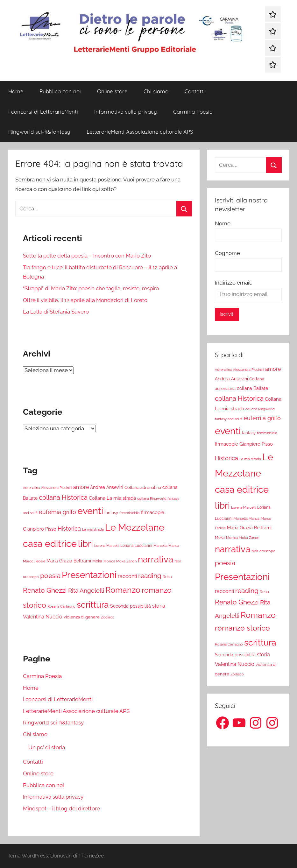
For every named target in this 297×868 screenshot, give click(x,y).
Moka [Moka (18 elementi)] (97, 561)
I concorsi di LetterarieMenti (43, 112)
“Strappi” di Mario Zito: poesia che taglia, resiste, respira (91, 288)
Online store (112, 91)
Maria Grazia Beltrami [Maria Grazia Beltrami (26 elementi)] (69, 561)
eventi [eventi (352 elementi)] (90, 511)
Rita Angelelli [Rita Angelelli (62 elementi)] (86, 591)
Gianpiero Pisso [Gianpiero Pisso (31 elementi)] (40, 529)
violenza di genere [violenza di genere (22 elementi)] (82, 617)
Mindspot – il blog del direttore (61, 808)
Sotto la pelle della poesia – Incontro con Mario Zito (87, 256)
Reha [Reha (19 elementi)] (167, 577)
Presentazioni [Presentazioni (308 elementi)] (89, 575)
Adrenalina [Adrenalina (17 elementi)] (31, 488)
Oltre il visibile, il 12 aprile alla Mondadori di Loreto (85, 300)
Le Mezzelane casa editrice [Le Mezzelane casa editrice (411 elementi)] (244, 473)
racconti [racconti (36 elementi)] (127, 576)
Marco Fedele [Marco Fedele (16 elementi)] (34, 561)
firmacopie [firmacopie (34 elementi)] (153, 512)
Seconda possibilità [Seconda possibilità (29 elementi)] (131, 606)
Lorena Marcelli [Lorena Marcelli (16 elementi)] (107, 546)
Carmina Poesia (193, 112)
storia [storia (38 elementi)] (159, 606)
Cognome (227, 253)
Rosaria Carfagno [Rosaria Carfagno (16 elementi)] (61, 607)
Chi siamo (156, 91)
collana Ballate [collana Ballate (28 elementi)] (252, 388)
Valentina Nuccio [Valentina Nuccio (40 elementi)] (43, 617)
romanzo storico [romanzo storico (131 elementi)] (242, 628)
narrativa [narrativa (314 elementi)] (156, 559)
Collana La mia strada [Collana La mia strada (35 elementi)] (112, 498)
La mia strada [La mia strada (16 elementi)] (93, 529)
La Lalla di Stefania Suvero (56, 312)
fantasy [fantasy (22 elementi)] (111, 513)
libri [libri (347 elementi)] (85, 544)
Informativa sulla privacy (126, 112)
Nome (223, 223)
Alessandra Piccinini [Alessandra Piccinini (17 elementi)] (57, 488)
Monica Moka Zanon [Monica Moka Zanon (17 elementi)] (120, 561)
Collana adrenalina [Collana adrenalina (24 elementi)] (143, 487)
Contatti (195, 91)
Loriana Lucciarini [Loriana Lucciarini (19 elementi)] (136, 546)
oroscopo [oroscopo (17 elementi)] (31, 577)
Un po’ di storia (47, 747)
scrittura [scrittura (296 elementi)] (93, 604)
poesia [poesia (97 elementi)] (50, 576)
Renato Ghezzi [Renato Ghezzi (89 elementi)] (45, 590)
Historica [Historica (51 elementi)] (69, 529)
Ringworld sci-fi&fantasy (39, 132)
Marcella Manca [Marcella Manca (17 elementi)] (166, 546)
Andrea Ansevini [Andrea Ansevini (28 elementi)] (107, 487)
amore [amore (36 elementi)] (81, 487)
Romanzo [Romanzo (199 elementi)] (123, 590)
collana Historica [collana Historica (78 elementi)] (63, 498)
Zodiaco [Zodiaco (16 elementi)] (108, 617)
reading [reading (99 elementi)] (150, 576)
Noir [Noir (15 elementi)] (178, 561)
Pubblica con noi (60, 91)
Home (16, 91)
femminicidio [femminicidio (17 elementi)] (130, 513)
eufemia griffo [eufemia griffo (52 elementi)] (57, 512)
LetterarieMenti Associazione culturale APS (140, 132)
